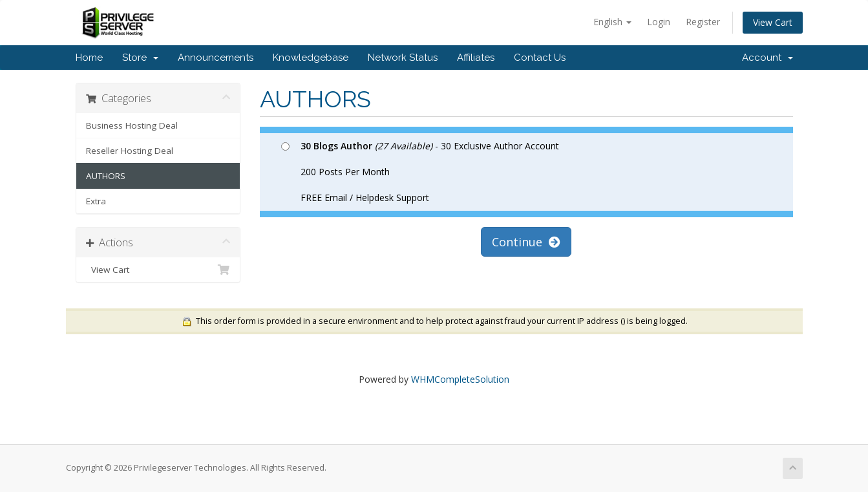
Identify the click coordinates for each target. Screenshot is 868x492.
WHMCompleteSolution (460, 379)
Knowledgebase (311, 58)
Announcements (216, 58)
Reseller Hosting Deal (130, 151)
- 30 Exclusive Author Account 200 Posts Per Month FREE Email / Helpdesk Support (420, 172)
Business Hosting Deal (132, 125)
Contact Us (540, 58)
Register (703, 22)
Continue (526, 242)
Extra (96, 201)
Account (767, 58)
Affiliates (476, 58)
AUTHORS (106, 176)
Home (89, 58)
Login (659, 22)
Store (140, 58)
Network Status (403, 58)
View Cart (773, 22)
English (612, 22)
